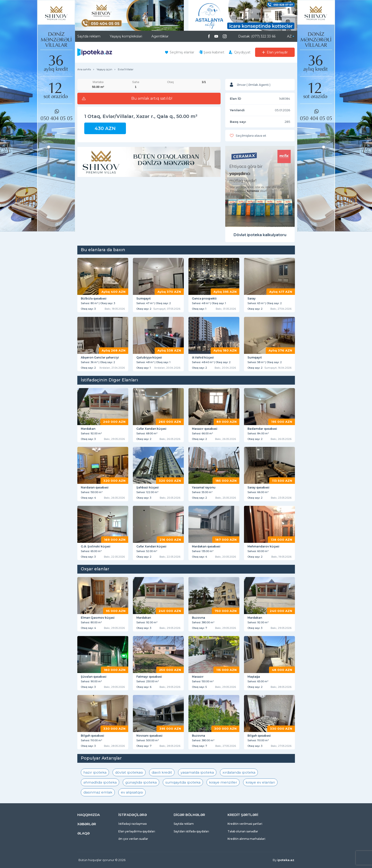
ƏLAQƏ (83, 833)
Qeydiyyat (242, 52)
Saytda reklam (89, 36)
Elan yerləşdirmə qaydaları (137, 831)
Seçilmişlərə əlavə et (251, 136)
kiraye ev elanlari (260, 782)
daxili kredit (162, 772)
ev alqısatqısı (132, 792)
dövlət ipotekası (129, 772)
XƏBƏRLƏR (87, 824)
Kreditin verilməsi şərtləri (245, 824)
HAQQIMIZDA (89, 815)
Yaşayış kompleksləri (126, 36)
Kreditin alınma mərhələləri (246, 839)
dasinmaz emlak (98, 792)
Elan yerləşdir (277, 52)
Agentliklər (160, 36)
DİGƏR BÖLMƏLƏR (189, 815)
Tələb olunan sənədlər (243, 831)
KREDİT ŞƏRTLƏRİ (243, 815)
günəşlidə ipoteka (141, 782)
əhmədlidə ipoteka (100, 782)
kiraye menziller (223, 782)
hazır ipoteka (95, 772)
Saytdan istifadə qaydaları (191, 831)
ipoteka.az (286, 860)
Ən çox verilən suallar (133, 839)
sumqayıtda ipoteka (183, 782)
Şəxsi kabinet (214, 52)
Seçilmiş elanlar (182, 52)
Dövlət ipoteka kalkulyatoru (260, 235)
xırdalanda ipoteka (239, 772)
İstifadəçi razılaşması (133, 824)
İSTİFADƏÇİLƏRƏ (133, 815)
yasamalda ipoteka (197, 772)
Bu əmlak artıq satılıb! (152, 99)
